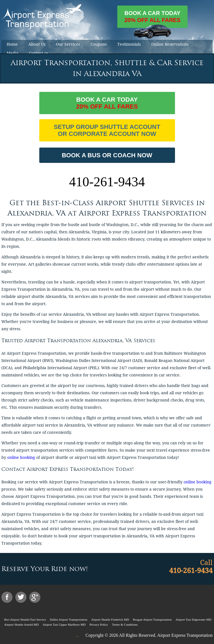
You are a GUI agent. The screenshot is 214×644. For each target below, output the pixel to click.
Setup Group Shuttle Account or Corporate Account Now (107, 130)
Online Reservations (170, 44)
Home (12, 44)
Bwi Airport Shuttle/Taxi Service (25, 619)
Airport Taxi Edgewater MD (194, 619)
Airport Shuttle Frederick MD (110, 619)
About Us (37, 44)
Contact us (39, 53)
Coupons (99, 44)
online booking (21, 457)
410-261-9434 (107, 182)
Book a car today (152, 19)
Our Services (68, 44)
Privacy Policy (99, 625)
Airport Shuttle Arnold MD (21, 625)
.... (77, 636)
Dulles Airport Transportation (69, 619)
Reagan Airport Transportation (152, 619)
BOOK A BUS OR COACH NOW (107, 155)
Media (13, 53)
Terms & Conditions (125, 625)
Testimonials (129, 44)
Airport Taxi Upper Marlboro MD (64, 625)
